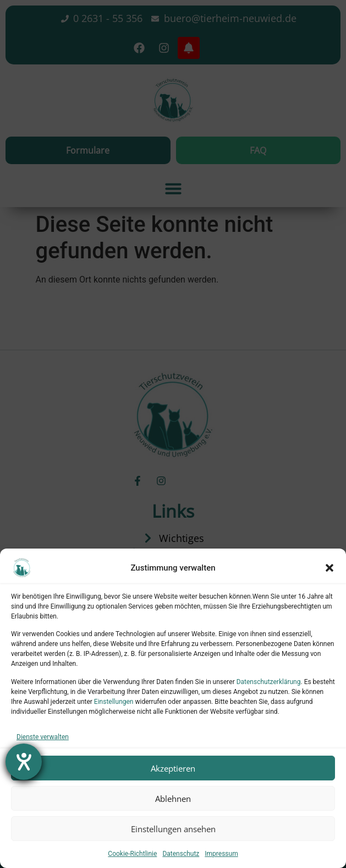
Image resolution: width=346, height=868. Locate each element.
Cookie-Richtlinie (132, 854)
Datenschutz (181, 854)
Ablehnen (173, 799)
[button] (329, 568)
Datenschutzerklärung (269, 682)
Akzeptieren (173, 768)
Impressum (221, 854)
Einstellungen (114, 702)
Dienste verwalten (43, 737)
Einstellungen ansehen (173, 829)
